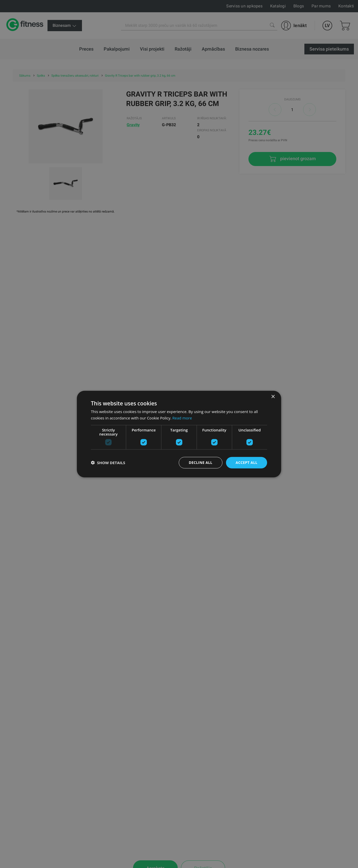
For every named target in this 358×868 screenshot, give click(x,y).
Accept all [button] (247, 462)
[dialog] (179, 434)
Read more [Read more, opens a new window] (182, 418)
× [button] (273, 397)
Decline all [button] (200, 462)
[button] (108, 463)
